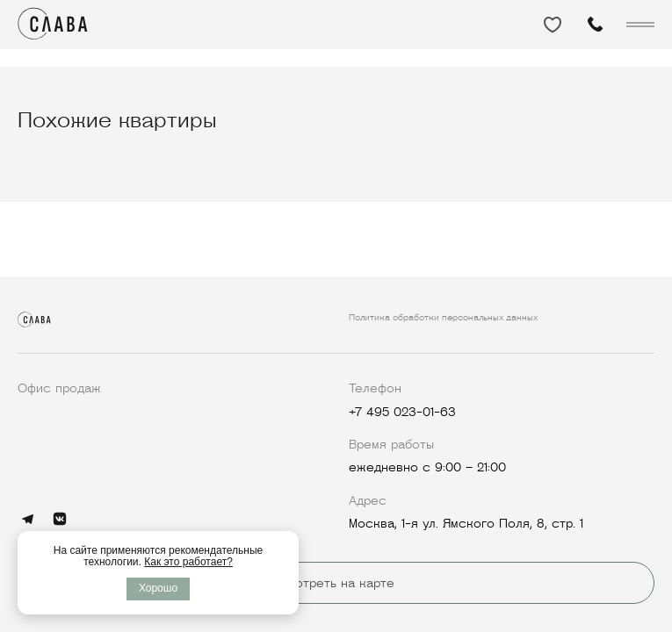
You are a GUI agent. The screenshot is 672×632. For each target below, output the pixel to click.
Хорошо (158, 588)
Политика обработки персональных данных (443, 317)
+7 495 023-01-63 (402, 412)
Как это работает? (188, 562)
